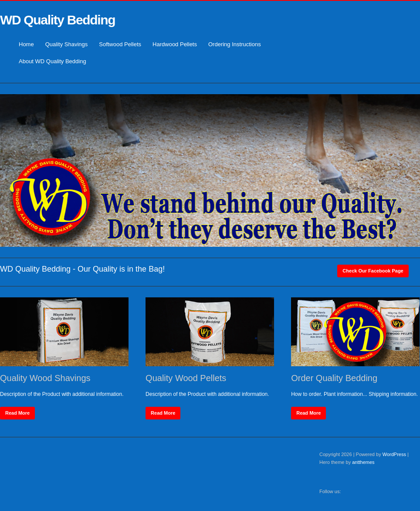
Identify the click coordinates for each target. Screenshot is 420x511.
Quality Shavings (67, 44)
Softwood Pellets (120, 44)
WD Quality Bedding (58, 20)
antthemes (363, 462)
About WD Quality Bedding (52, 61)
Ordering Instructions (235, 44)
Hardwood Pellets (175, 44)
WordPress (394, 454)
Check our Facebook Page (373, 271)
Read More (17, 413)
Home (26, 44)
